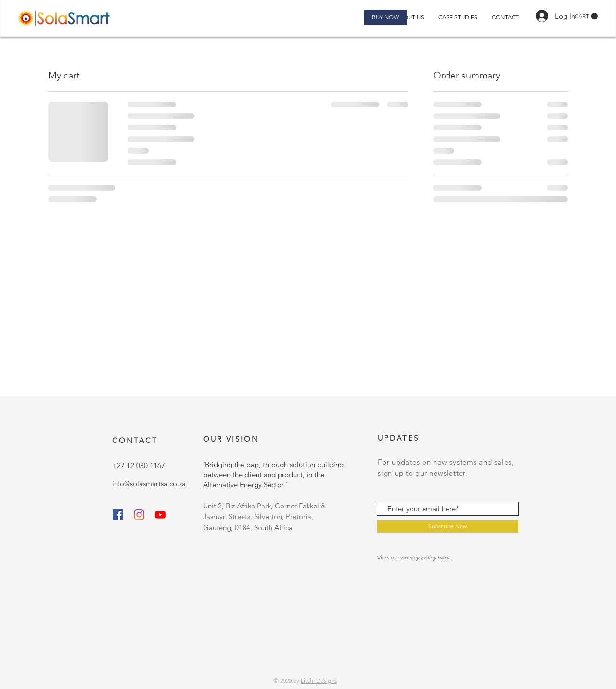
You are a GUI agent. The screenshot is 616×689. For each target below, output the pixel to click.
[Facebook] (118, 515)
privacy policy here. (426, 557)
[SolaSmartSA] (160, 515)
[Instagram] (139, 515)
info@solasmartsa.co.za (149, 484)
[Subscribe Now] (448, 526)
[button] (586, 16)
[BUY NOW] (386, 17)
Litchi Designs (319, 681)
